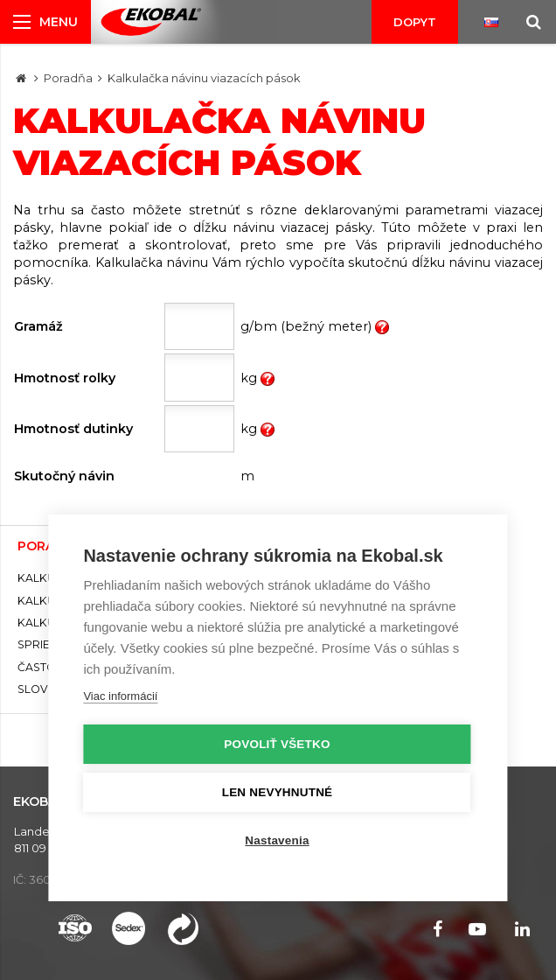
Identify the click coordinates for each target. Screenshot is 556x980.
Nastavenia (277, 840)
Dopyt (415, 22)
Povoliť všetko (277, 744)
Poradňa (68, 78)
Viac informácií (120, 696)
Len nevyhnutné (278, 792)
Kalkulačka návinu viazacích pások (204, 78)
